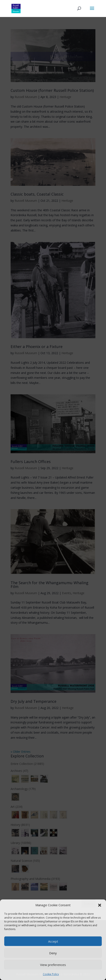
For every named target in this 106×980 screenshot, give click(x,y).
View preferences (53, 965)
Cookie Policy (51, 974)
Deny (53, 953)
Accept (53, 941)
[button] (100, 905)
